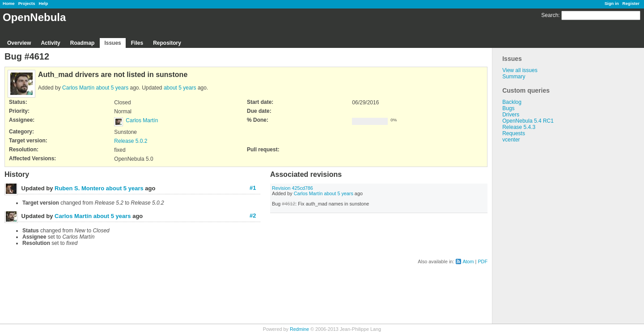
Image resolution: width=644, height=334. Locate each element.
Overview (19, 43)
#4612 (288, 204)
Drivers (511, 115)
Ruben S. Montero (79, 188)
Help (44, 3)
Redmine (299, 329)
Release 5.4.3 (519, 127)
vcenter (511, 140)
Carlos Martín (78, 88)
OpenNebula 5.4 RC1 (528, 121)
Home (9, 3)
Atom (468, 261)
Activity (50, 43)
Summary (514, 77)
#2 (253, 216)
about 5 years (112, 88)
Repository (167, 43)
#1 (253, 188)
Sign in (612, 3)
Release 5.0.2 (131, 141)
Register (631, 3)
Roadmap (83, 43)
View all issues (520, 70)
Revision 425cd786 (292, 188)
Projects (27, 3)
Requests (514, 133)
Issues (112, 43)
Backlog (512, 102)
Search (550, 15)
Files (137, 43)
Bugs (508, 108)
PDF (483, 261)
